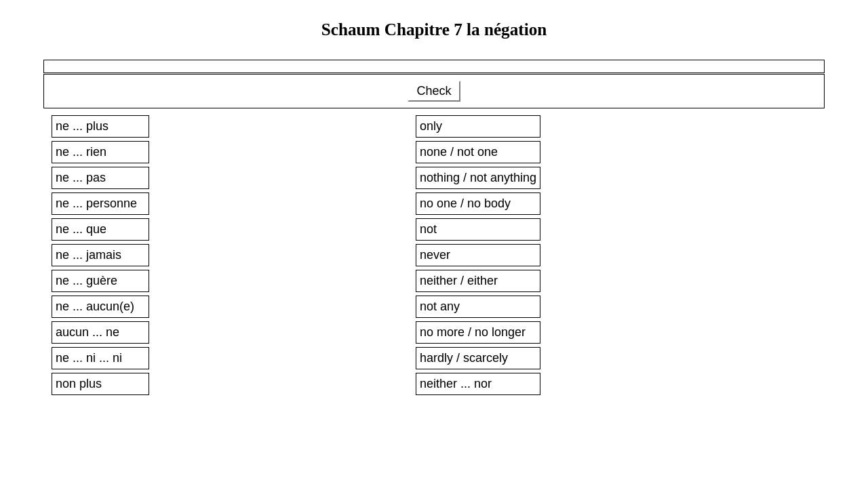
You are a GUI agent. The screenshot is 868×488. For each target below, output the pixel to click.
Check (434, 91)
